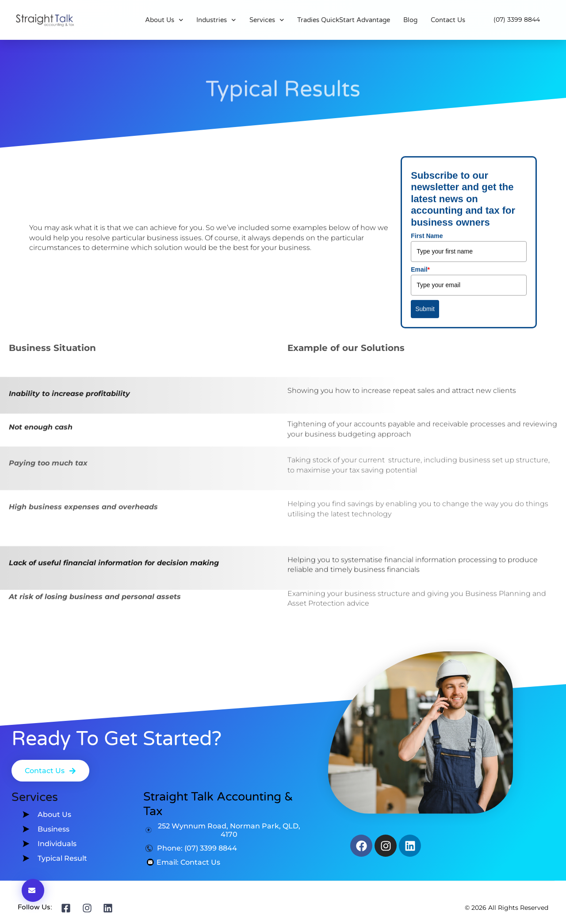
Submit (425, 233)
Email (420, 193)
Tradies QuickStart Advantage (344, 20)
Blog (410, 20)
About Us (164, 20)
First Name (427, 160)
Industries (216, 20)
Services (267, 20)
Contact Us (448, 20)
